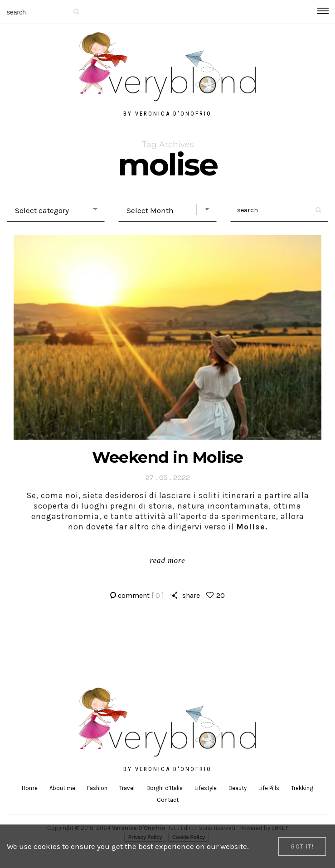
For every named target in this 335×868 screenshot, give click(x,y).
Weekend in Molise (167, 457)
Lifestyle (206, 788)
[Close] (302, 846)
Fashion (97, 788)
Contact (168, 800)
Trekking (302, 788)
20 (221, 595)
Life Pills (269, 788)
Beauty (238, 788)
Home (30, 788)
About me (62, 788)
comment (141, 595)
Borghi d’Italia (165, 788)
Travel (127, 788)
